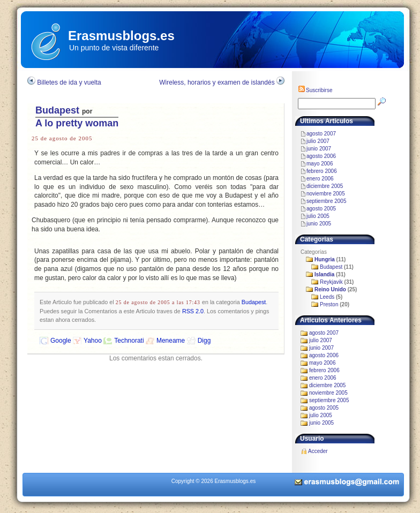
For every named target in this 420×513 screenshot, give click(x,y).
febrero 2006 (322, 171)
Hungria (325, 259)
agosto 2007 (321, 134)
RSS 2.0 (193, 311)
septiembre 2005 (327, 201)
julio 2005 (318, 216)
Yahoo (93, 341)
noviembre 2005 (326, 194)
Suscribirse (315, 90)
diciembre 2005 (325, 186)
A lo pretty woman (77, 123)
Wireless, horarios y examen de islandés (217, 82)
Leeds (327, 297)
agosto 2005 (321, 209)
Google (61, 341)
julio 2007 (318, 141)
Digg (204, 341)
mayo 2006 (320, 164)
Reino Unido (330, 289)
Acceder (318, 451)
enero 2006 (320, 179)
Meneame (171, 341)
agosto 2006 (321, 156)
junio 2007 (319, 149)
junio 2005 (319, 224)
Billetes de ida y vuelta (69, 82)
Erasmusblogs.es (121, 36)
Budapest (57, 110)
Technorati (129, 341)
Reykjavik (331, 282)
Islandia (324, 274)
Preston (329, 304)
